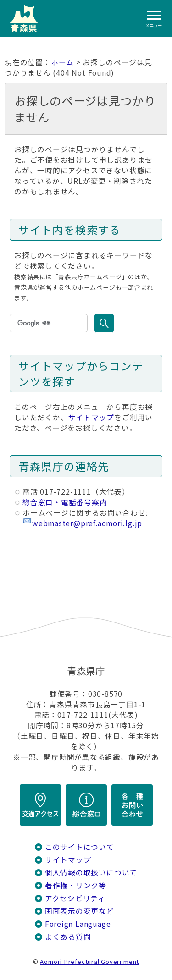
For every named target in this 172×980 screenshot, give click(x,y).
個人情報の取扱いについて (91, 873)
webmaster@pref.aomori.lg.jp (87, 523)
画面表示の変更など (80, 911)
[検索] (48, 323)
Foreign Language (78, 924)
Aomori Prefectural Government (89, 961)
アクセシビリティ (75, 898)
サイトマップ (92, 417)
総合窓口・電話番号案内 (65, 502)
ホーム (62, 62)
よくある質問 (68, 937)
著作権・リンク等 (76, 885)
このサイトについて (80, 847)
